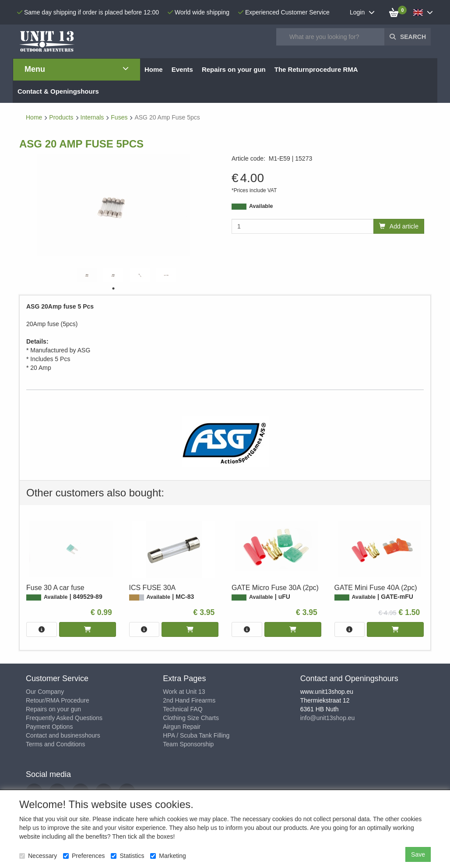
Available (261, 206)
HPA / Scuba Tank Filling (196, 735)
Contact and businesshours (63, 735)
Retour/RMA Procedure (58, 700)
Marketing (168, 856)
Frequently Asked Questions (64, 718)
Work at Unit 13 (184, 692)
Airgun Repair (182, 727)
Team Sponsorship (188, 744)
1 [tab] (113, 288)
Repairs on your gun (53, 709)
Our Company (45, 692)
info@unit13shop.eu (328, 718)
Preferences (84, 856)
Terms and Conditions (55, 744)
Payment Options (49, 727)
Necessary (38, 856)
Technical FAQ (183, 709)
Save (418, 854)
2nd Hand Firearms (189, 700)
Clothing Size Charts (191, 718)
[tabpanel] (87, 275)
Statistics (127, 856)
